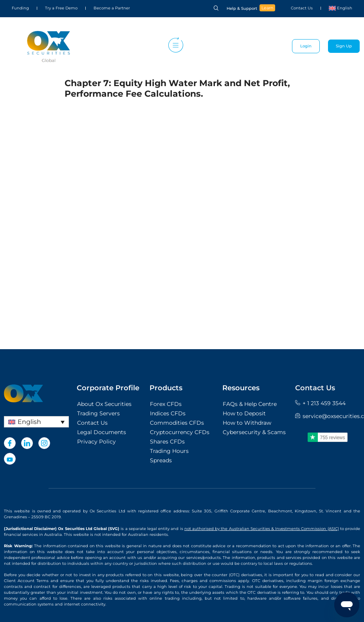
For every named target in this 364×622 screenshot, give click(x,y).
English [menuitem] (29, 422)
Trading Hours (169, 451)
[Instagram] (44, 443)
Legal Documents (102, 432)
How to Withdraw (247, 423)
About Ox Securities (104, 404)
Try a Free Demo (61, 8)
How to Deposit (244, 413)
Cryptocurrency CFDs (180, 432)
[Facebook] (10, 443)
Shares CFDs (167, 442)
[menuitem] (341, 8)
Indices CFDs (168, 413)
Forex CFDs (166, 404)
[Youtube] (10, 459)
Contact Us (302, 8)
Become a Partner (112, 8)
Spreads (161, 460)
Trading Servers (98, 413)
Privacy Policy (96, 442)
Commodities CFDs (177, 423)
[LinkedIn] (27, 443)
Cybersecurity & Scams (254, 432)
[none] (36, 422)
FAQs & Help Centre (250, 404)
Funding (20, 8)
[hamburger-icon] (174, 46)
